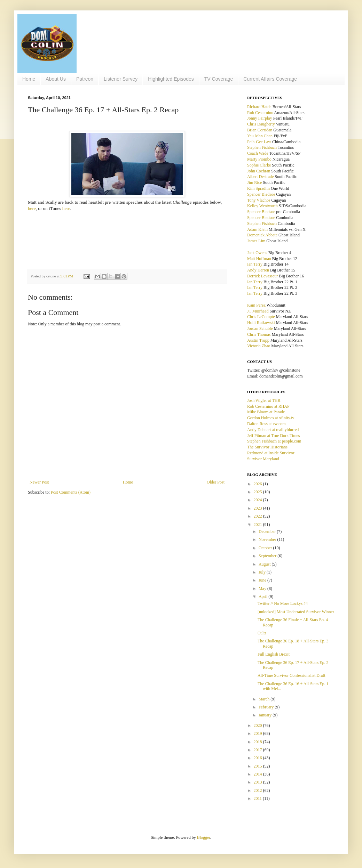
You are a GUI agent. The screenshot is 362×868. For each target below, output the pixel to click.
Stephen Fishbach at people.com (274, 441)
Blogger (204, 837)
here (32, 208)
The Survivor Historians (267, 447)
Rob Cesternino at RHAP (268, 406)
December (268, 532)
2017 (258, 750)
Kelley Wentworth (262, 206)
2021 (258, 525)
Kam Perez (256, 305)
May (263, 589)
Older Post (216, 482)
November (268, 540)
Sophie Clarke (259, 165)
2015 (258, 766)
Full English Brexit (274, 654)
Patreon (85, 79)
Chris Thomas (259, 334)
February (267, 707)
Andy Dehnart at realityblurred (273, 430)
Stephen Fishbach (262, 147)
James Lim (256, 241)
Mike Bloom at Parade (266, 412)
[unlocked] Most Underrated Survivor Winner (296, 612)
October (266, 548)
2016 (258, 758)
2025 (258, 492)
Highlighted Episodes (171, 79)
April (263, 597)
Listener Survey (121, 79)
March (265, 699)
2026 (258, 484)
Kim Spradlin (258, 188)
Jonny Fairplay (260, 118)
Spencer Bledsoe (261, 194)
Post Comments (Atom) (71, 492)
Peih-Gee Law (259, 142)
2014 (258, 774)
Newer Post (39, 482)
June (263, 580)
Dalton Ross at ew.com (266, 424)
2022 (258, 516)
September (268, 556)
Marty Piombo (259, 159)
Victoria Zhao (259, 346)
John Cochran (259, 171)
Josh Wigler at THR (264, 400)
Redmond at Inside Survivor (271, 453)
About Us (56, 79)
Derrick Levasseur (262, 276)
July (263, 572)
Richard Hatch (259, 107)
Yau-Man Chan (260, 136)
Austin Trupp (258, 340)
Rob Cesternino (260, 113)
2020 (258, 725)
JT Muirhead (258, 311)
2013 (258, 782)
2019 (258, 733)
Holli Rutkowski (261, 323)
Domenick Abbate (262, 235)
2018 (258, 742)
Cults (262, 633)
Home (29, 79)
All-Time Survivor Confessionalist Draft (292, 675)
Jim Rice (254, 182)
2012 (258, 790)
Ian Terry (255, 264)
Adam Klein (257, 229)
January (266, 715)
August (265, 564)
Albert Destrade (260, 177)
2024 (258, 500)
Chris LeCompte (261, 317)
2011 (258, 798)
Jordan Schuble (260, 328)
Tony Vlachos (259, 200)
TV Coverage (219, 79)
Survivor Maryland (263, 459)
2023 (258, 508)
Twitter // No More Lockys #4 (283, 603)
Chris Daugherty (261, 124)
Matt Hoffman (259, 259)
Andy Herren (258, 270)
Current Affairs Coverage (270, 79)
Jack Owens (257, 253)
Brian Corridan (260, 130)
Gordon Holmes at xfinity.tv (271, 418)
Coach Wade (258, 153)
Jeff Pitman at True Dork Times (273, 436)
